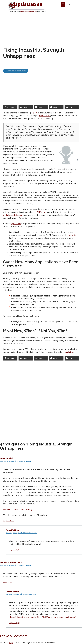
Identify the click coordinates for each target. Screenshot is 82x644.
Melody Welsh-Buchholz (11, 562)
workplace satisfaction (13, 215)
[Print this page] (72, 107)
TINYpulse (41, 212)
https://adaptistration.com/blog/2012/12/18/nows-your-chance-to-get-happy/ (42, 617)
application (16, 224)
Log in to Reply (8, 521)
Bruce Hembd (6, 458)
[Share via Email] (41, 107)
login (11, 643)
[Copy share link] (56, 107)
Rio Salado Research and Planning (18, 509)
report (34, 113)
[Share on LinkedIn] (26, 107)
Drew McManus (22, 71)
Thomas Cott (45, 116)
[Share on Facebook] (10, 107)
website (73, 235)
